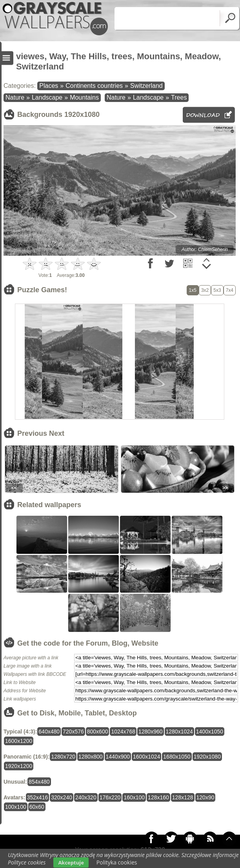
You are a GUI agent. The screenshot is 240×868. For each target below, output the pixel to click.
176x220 (110, 797)
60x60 (37, 807)
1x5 (193, 290)
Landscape (47, 97)
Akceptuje (71, 863)
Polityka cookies (117, 862)
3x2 (205, 290)
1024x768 (123, 732)
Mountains (84, 97)
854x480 (39, 782)
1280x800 (91, 757)
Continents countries (94, 86)
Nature (15, 97)
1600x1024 (146, 757)
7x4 (230, 290)
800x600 (98, 732)
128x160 (158, 797)
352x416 (38, 797)
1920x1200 (19, 766)
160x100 (134, 797)
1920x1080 (207, 757)
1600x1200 (19, 741)
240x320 (86, 797)
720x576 (73, 732)
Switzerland (146, 86)
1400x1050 (210, 732)
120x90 (205, 797)
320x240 (62, 797)
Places (49, 86)
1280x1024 (179, 732)
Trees (179, 97)
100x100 (16, 807)
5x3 (217, 290)
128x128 (183, 797)
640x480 (49, 732)
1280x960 (151, 732)
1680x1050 (177, 757)
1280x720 (63, 757)
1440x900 (118, 757)
